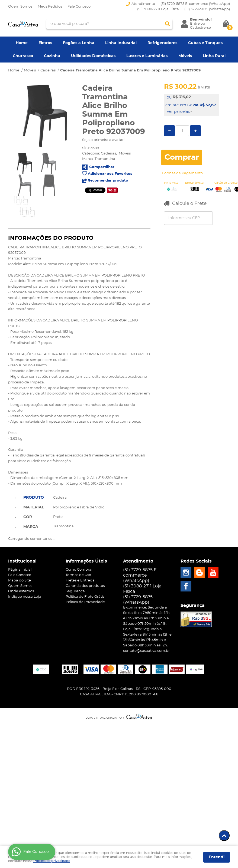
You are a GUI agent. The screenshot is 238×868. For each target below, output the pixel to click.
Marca (31, 527)
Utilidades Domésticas (93, 56)
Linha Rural (214, 56)
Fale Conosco (79, 7)
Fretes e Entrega (80, 581)
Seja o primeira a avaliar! (103, 140)
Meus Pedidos (50, 7)
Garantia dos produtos (85, 586)
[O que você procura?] (168, 24)
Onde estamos (21, 591)
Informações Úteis (86, 561)
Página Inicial (20, 570)
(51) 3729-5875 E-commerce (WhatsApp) (195, 4)
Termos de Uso (78, 575)
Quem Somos (20, 7)
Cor (28, 517)
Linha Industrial (121, 43)
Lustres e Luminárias (147, 56)
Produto (34, 498)
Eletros (45, 43)
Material (34, 507)
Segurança (75, 591)
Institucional (22, 561)
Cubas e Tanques (205, 43)
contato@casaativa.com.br (146, 651)
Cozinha (52, 56)
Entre (195, 24)
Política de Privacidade (85, 602)
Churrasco (23, 56)
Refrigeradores (162, 43)
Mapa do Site (20, 581)
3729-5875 (207, 9)
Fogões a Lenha (79, 43)
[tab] (34, 497)
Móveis (185, 56)
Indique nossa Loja (25, 597)
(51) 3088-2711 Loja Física (158, 9)
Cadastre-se (200, 28)
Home (22, 43)
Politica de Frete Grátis (85, 597)
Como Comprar (79, 570)
